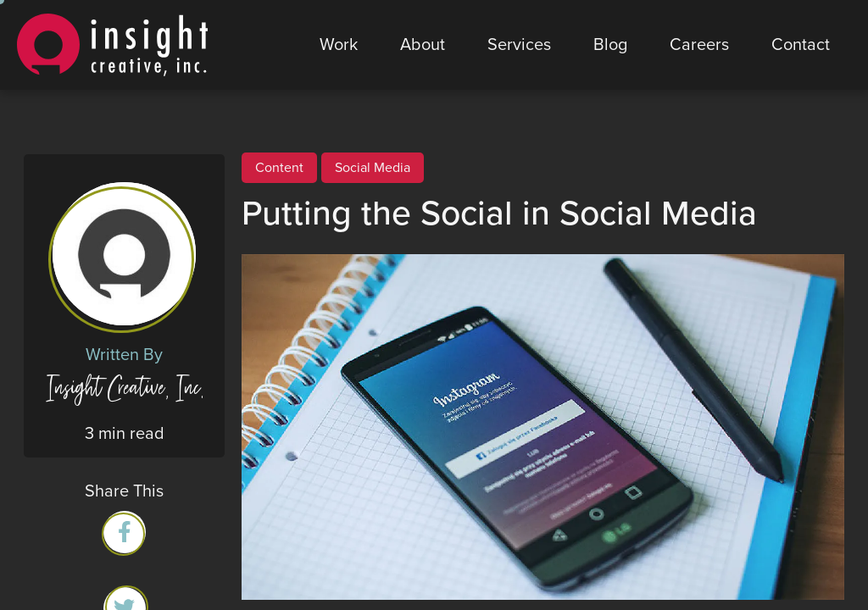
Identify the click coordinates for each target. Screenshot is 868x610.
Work (339, 45)
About (423, 45)
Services (519, 45)
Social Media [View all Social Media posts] (373, 168)
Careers (699, 45)
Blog (610, 45)
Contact (801, 45)
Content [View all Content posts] (279, 168)
